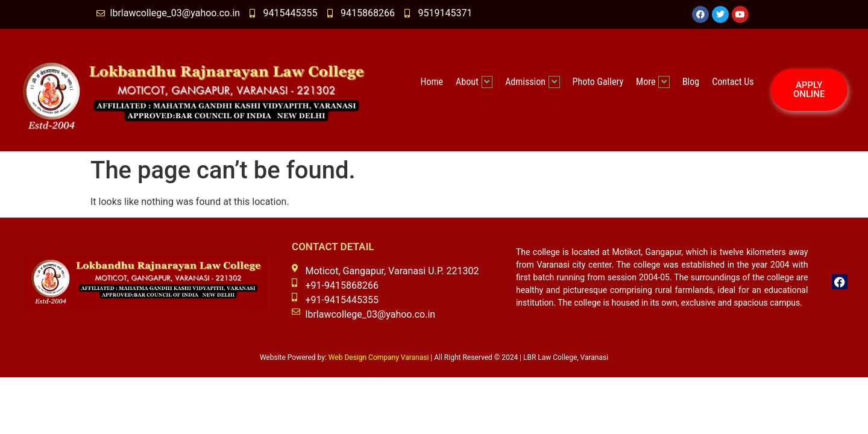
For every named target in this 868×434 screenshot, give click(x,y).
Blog (691, 82)
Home (432, 82)
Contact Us (733, 82)
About (474, 82)
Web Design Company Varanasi (379, 357)
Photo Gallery (598, 82)
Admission (532, 82)
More (653, 82)
